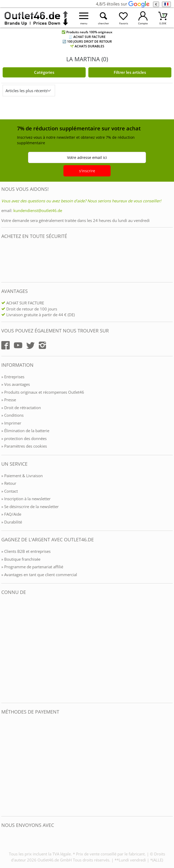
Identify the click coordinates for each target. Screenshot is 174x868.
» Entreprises (13, 377)
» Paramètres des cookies (24, 446)
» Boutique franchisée (21, 559)
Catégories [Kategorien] (44, 72)
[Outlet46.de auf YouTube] (18, 345)
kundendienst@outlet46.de (38, 210)
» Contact (10, 491)
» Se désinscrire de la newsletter (30, 507)
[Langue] (166, 4)
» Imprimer (11, 423)
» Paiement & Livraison (22, 476)
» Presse (9, 400)
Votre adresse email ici (87, 157)
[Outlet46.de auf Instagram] (42, 345)
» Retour (9, 483)
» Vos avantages (16, 384)
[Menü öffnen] (84, 18)
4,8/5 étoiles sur (123, 4)
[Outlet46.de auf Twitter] (30, 345)
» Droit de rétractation (21, 408)
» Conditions (12, 415)
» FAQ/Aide (11, 514)
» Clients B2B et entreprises (26, 551)
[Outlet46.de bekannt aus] (5, 649)
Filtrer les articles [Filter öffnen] (130, 72)
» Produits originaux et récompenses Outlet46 (43, 392)
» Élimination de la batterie (25, 431)
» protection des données (24, 438)
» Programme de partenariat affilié (32, 567)
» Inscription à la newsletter (26, 499)
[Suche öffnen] (103, 18)
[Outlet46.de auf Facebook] (6, 345)
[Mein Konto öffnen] (143, 18)
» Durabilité (12, 522)
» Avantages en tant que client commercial (39, 575)
